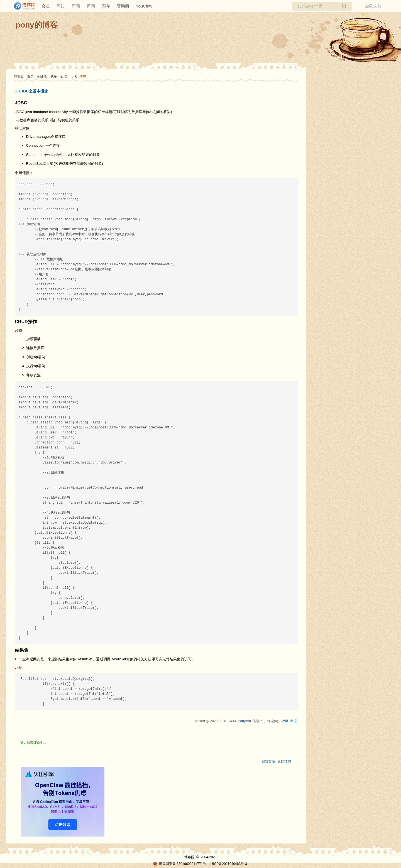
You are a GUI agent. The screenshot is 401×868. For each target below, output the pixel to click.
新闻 (76, 6)
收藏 (285, 721)
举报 (294, 721)
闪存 (106, 6)
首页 (30, 76)
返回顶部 (284, 762)
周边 (61, 6)
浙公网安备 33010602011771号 (179, 864)
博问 (91, 6)
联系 (54, 76)
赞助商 (123, 6)
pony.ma (245, 721)
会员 (46, 6)
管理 (64, 76)
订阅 (74, 76)
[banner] (22, 6)
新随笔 (42, 76)
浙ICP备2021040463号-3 (228, 864)
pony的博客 (37, 25)
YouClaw (144, 6)
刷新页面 (268, 762)
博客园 (19, 76)
